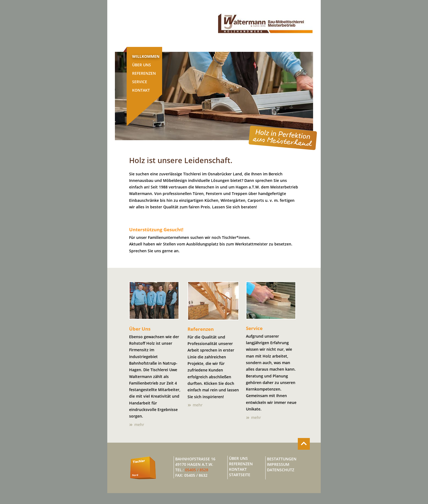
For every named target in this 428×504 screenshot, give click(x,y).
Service (140, 82)
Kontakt (141, 90)
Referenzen (144, 73)
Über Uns (142, 65)
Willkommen (146, 56)
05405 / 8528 (197, 470)
